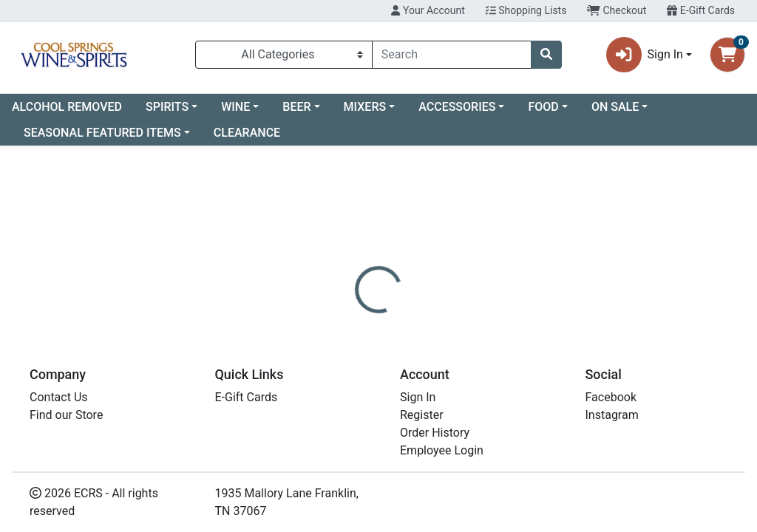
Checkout (617, 10)
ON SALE (615, 107)
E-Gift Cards (701, 10)
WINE (235, 107)
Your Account (428, 10)
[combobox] (452, 55)
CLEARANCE (247, 133)
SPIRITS (167, 107)
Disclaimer (421, 310)
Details (356, 310)
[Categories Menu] (284, 55)
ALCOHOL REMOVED (67, 107)
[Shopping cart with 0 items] (727, 55)
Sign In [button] (645, 55)
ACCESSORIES (457, 107)
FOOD (543, 107)
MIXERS (365, 107)
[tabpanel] (536, 364)
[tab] (356, 310)
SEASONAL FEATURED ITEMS (102, 133)
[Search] (452, 55)
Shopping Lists (526, 10)
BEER (296, 107)
